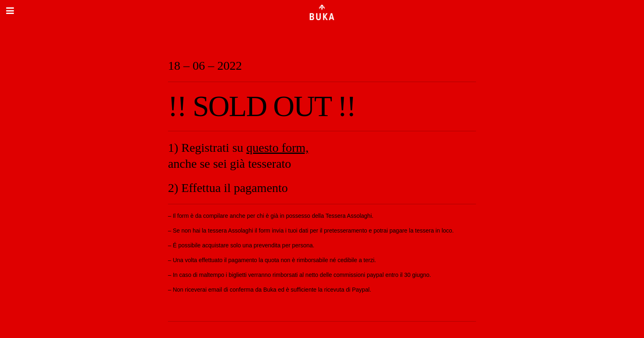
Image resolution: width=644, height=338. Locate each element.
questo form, (278, 147)
